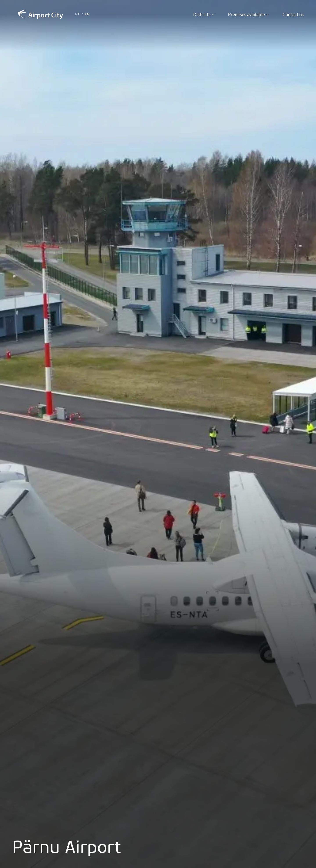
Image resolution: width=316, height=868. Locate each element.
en (87, 14)
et (78, 14)
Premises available (246, 14)
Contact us (293, 14)
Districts (202, 14)
